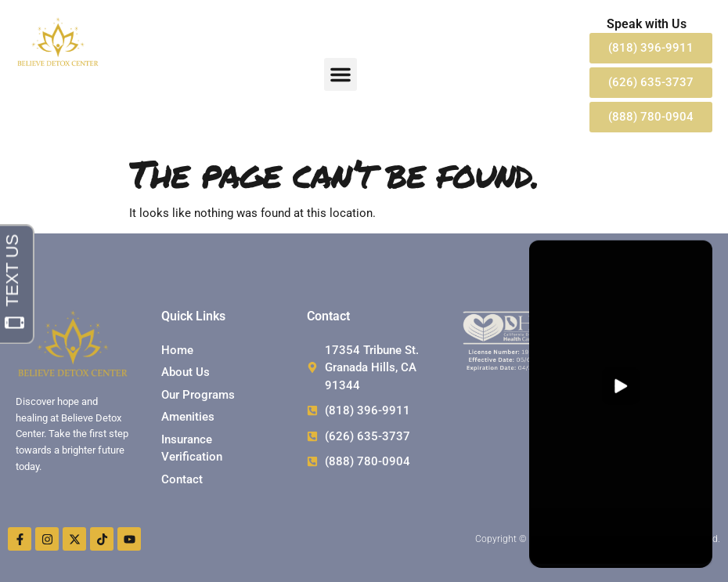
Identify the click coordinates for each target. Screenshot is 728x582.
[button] (341, 74)
